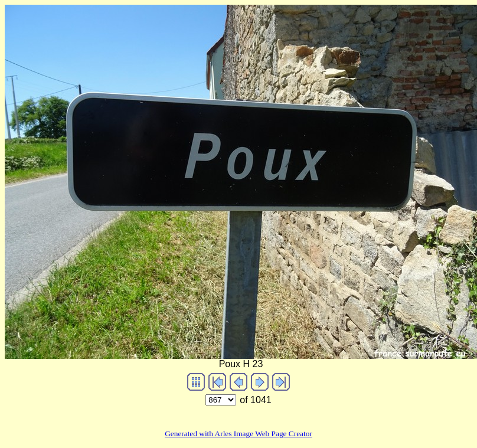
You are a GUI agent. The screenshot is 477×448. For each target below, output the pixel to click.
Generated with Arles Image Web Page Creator (238, 434)
